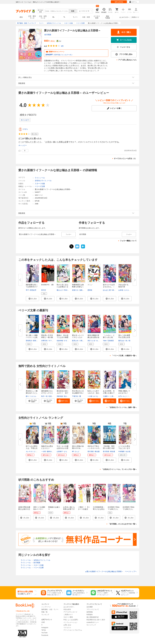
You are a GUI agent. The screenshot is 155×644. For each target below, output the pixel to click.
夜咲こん (36, 341)
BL (54, 17)
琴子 (27, 290)
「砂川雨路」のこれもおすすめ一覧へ (122, 524)
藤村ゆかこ (51, 452)
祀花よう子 (52, 396)
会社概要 (90, 607)
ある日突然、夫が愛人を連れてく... (109, 393)
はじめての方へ (124, 17)
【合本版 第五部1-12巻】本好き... (109, 448)
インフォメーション (70, 622)
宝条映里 (111, 341)
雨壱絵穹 (33, 290)
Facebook (45, 635)
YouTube (44, 633)
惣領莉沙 (29, 341)
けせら (25, 129)
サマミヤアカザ (54, 341)
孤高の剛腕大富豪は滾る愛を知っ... (93, 337)
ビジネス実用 (97, 17)
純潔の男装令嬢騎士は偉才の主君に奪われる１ (24, 509)
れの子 (99, 341)
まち (66, 452)
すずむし (67, 341)
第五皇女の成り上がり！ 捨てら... (63, 393)
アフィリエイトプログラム (73, 630)
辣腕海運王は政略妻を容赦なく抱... (78, 287)
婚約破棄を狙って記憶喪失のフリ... (32, 287)
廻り (27, 396)
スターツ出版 (40, 184)
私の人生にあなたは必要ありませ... (63, 287)
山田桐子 (60, 452)
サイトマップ (91, 625)
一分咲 (44, 452)
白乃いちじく (123, 396)
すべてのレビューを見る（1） (125, 158)
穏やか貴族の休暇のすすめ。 (78, 447)
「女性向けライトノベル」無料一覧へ (122, 407)
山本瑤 (121, 290)
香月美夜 (91, 452)
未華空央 (44, 341)
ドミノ (90, 285)
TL (64, 17)
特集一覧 (44, 612)
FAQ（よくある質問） (71, 620)
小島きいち (83, 341)
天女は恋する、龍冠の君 (124, 286)
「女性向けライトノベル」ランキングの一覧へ (119, 469)
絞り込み (40, 11)
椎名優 (97, 452)
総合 (21, 17)
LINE (43, 622)
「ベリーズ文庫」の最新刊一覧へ (124, 356)
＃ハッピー (25, 120)
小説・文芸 (86, 17)
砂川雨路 (48, 35)
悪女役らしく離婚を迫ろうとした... (32, 393)
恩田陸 (90, 290)
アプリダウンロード (70, 612)
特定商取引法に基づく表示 (96, 620)
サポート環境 (68, 617)
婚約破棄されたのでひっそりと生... (47, 393)
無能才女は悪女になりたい (47, 447)
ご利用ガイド (135, 17)
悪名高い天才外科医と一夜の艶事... (47, 337)
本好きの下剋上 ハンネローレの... (94, 447)
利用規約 (90, 615)
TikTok (44, 630)
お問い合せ (67, 625)
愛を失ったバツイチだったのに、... (78, 337)
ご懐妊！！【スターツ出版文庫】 (84, 509)
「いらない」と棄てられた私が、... (109, 337)
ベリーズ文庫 (40, 186)
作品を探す (67, 609)
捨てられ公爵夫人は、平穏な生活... (32, 448)
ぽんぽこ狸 (107, 290)
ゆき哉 (128, 452)
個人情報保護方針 (93, 617)
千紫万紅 (75, 396)
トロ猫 (90, 396)
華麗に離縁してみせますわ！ (124, 392)
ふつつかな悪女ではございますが (124, 448)
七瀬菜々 (106, 396)
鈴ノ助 (128, 341)
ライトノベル (40, 178)
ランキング (45, 615)
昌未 (130, 396)
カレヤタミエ (30, 452)
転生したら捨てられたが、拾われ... (93, 393)
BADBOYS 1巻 (47, 285)
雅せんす (60, 290)
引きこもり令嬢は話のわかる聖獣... (63, 448)
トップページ (46, 607)
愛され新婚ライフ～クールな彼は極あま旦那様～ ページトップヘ (111, 571)
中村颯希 (121, 452)
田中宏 (44, 290)
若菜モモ (75, 290)
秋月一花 (44, 396)
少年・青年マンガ (32, 17)
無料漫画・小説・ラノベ (50, 609)
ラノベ (75, 17)
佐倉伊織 (60, 341)
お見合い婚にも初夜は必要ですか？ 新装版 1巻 (69, 509)
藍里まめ (75, 341)
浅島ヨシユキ (84, 290)
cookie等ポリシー (93, 622)
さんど (77, 452)
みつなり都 (97, 396)
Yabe (105, 341)
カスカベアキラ (130, 290)
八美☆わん (114, 396)
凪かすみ (67, 396)
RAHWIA (67, 290)
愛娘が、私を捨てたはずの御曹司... (63, 337)
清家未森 (60, 396)
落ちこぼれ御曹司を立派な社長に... (124, 337)
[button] (32, 299)
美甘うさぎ (91, 341)
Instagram (45, 628)
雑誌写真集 (108, 17)
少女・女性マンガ (43, 17)
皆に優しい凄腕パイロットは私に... (32, 337)
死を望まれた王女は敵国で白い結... (78, 393)
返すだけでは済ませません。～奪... (109, 287)
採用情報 (90, 612)
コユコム (33, 396)
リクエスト (67, 628)
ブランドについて (93, 609)
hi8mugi (115, 290)
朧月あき (121, 341)
